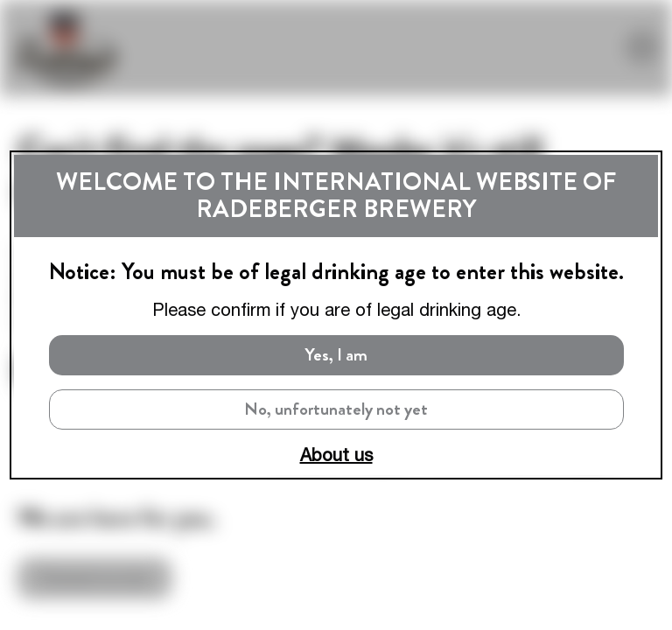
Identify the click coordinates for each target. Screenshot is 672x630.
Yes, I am (336, 355)
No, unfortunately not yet (336, 409)
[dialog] (336, 315)
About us (336, 455)
